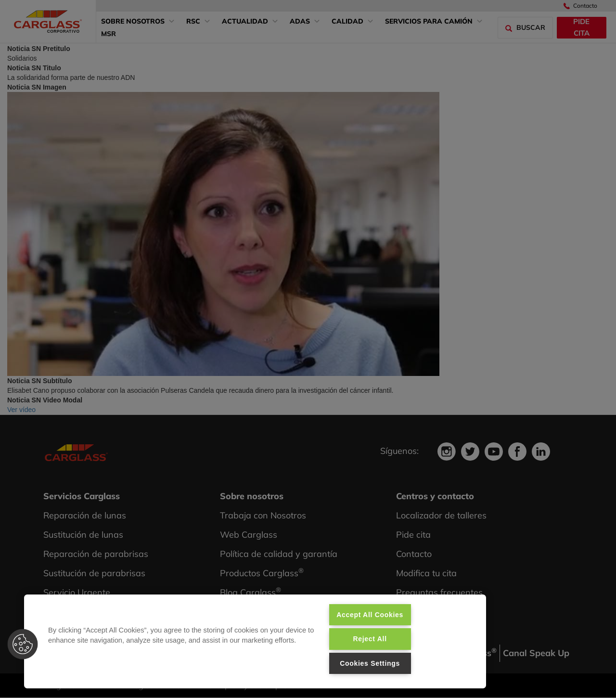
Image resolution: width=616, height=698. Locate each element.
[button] (23, 644)
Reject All (370, 639)
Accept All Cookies (370, 615)
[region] (255, 641)
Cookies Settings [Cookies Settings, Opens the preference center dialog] (370, 663)
